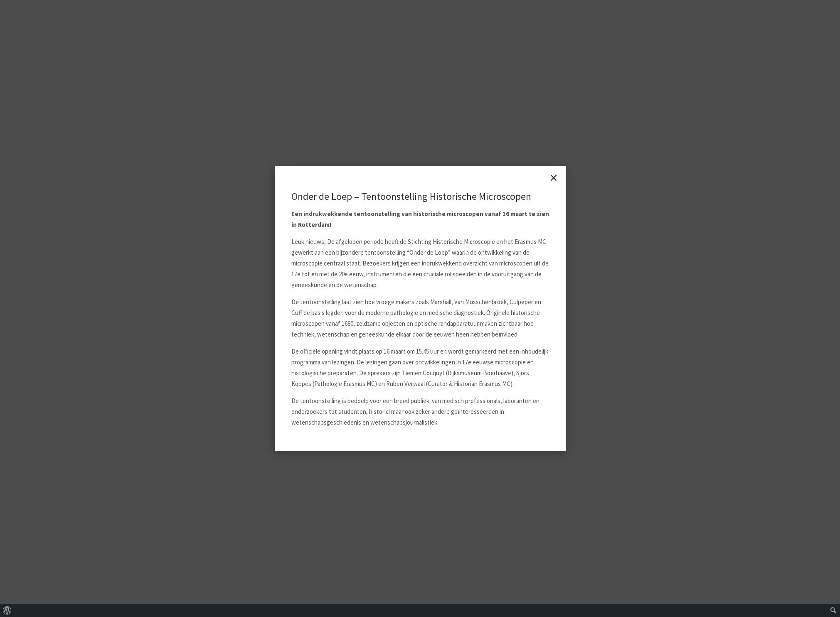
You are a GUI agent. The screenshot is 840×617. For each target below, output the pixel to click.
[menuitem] (7, 610)
